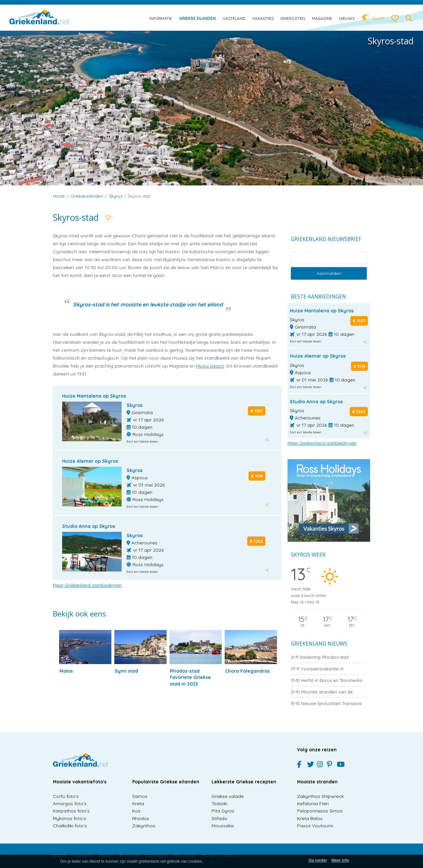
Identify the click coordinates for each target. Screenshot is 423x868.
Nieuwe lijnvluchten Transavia (326, 703)
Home (59, 196)
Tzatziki (219, 804)
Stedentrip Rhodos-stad (320, 657)
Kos (136, 811)
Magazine (322, 18)
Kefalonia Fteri (313, 804)
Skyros (116, 196)
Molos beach (210, 366)
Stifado (219, 818)
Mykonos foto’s (69, 818)
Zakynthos (144, 826)
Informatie (161, 18)
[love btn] (395, 19)
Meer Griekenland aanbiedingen (87, 585)
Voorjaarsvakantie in (317, 669)
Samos (140, 796)
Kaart (379, 18)
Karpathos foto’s (71, 811)
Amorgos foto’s (70, 804)
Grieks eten (293, 18)
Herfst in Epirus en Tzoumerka (327, 680)
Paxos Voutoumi (315, 826)
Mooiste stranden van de (322, 692)
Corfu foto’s (66, 796)
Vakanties (263, 18)
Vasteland (234, 18)
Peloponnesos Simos (320, 811)
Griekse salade (228, 796)
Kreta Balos (310, 818)
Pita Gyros (223, 811)
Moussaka (223, 826)
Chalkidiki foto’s (70, 826)
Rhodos (141, 818)
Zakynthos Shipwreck (320, 796)
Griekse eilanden (197, 18)
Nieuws (347, 18)
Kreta (138, 804)
